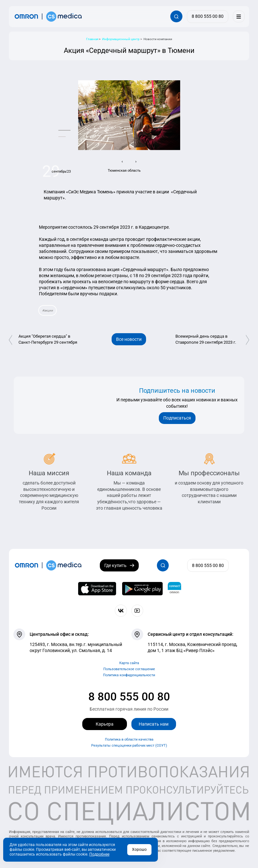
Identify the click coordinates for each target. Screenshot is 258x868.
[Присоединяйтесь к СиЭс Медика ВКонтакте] (121, 610)
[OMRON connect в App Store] (97, 589)
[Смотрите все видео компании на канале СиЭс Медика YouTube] (137, 610)
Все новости (129, 339)
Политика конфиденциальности (129, 675)
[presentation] (122, 161)
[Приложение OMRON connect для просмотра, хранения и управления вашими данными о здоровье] (174, 589)
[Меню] (239, 16)
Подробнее (99, 854)
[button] (64, 130)
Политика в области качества (129, 739)
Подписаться (177, 418)
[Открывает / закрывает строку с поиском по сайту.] (176, 16)
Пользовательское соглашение (129, 669)
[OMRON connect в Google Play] (142, 589)
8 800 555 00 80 (129, 697)
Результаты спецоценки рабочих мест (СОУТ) (129, 746)
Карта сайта (129, 663)
